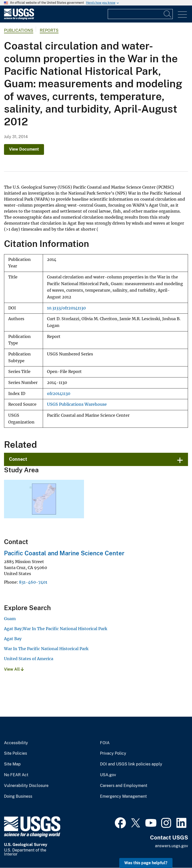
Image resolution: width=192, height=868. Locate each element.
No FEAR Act (16, 775)
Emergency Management (123, 796)
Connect (18, 459)
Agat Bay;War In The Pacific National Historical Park (56, 629)
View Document (24, 149)
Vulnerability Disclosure (26, 786)
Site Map (12, 764)
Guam (10, 619)
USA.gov (108, 775)
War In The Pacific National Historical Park (46, 649)
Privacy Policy (113, 753)
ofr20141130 (59, 394)
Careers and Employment (124, 786)
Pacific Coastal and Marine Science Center (64, 553)
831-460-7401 (33, 582)
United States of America (29, 659)
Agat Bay (13, 639)
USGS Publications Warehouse (77, 404)
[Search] (168, 14)
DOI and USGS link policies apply (131, 764)
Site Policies (15, 753)
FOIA (105, 743)
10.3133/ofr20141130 (66, 308)
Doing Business (18, 796)
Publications (19, 30)
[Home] (19, 18)
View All (14, 669)
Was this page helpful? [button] (146, 863)
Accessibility (16, 743)
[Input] (140, 14)
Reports (49, 30)
